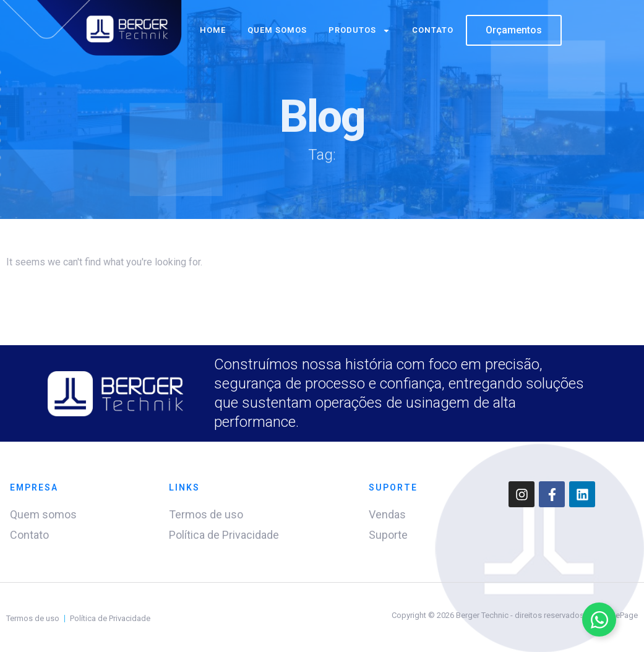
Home (213, 30)
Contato (433, 30)
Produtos (359, 31)
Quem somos (277, 30)
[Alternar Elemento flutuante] (599, 620)
